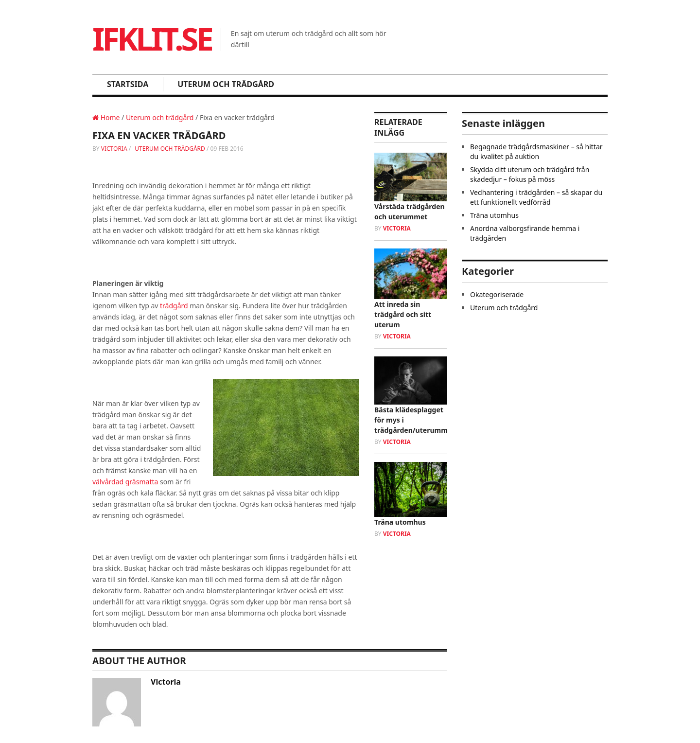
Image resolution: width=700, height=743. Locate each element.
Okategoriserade (497, 294)
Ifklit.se (152, 39)
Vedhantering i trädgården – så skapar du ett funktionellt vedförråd (536, 197)
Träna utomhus (400, 522)
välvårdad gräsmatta (125, 482)
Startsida (128, 84)
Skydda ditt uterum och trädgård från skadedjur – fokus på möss (530, 174)
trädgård (174, 306)
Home (106, 117)
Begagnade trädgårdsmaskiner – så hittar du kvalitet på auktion (536, 151)
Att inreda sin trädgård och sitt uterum (403, 314)
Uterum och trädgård (226, 84)
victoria (114, 149)
